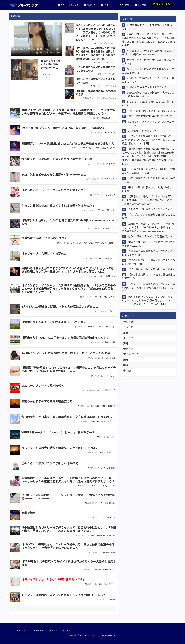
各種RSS (124, 5)
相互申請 (140, 5)
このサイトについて (68, 5)
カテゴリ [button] (107, 5)
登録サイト (90, 5)
